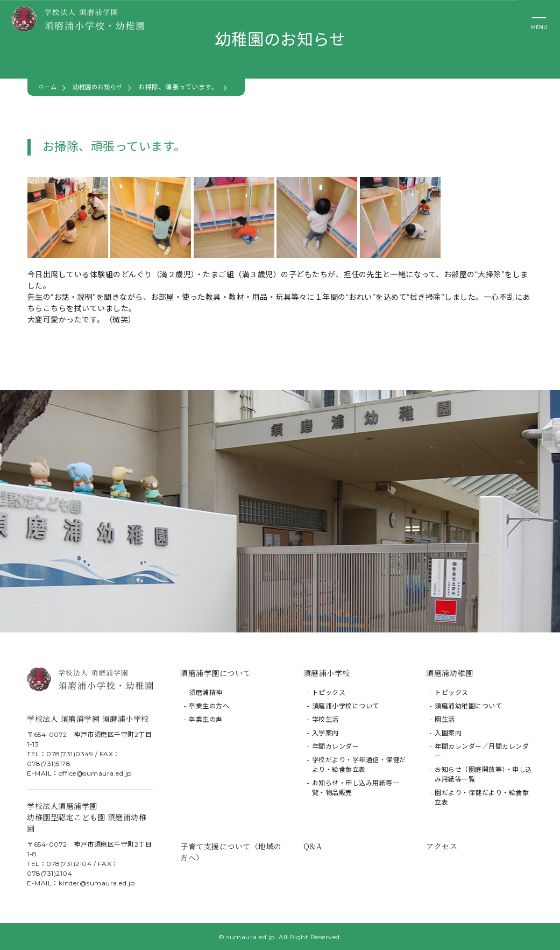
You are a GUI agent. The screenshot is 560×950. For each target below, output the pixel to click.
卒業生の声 (206, 719)
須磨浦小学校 (327, 673)
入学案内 (325, 733)
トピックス (329, 692)
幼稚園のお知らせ (101, 87)
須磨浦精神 (206, 692)
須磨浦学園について (215, 673)
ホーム (48, 87)
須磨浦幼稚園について (468, 706)
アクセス (442, 846)
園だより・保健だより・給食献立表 (482, 797)
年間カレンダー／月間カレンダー (482, 751)
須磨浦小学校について (346, 706)
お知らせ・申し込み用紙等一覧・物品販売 (356, 788)
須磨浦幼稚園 (449, 673)
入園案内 (448, 733)
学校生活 (325, 719)
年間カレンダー (336, 746)
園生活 (445, 719)
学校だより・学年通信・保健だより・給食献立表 (359, 765)
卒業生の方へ (209, 706)
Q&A (313, 846)
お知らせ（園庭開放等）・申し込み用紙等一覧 (484, 774)
